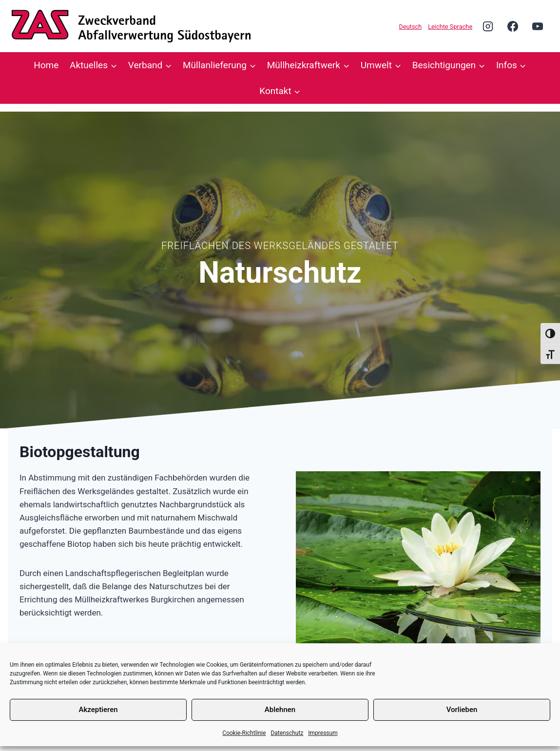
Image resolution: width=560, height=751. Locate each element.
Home (46, 65)
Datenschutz (287, 733)
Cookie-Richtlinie (244, 733)
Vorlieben (462, 710)
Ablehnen (280, 710)
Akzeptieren (98, 710)
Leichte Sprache (450, 27)
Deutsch (411, 27)
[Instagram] (488, 26)
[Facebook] (513, 26)
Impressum (323, 733)
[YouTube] (538, 26)
